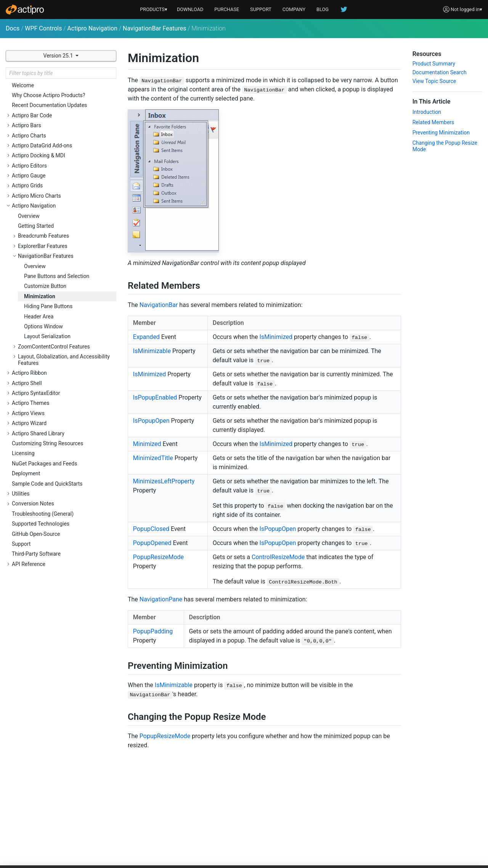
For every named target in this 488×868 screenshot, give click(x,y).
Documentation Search (440, 72)
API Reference (29, 564)
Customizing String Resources (47, 443)
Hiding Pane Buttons (48, 306)
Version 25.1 (59, 56)
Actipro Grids (27, 185)
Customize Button (45, 286)
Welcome (23, 85)
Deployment (26, 473)
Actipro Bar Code (32, 115)
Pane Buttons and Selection (57, 276)
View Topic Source (434, 81)
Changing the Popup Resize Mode (445, 146)
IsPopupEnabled (155, 397)
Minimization (40, 296)
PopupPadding (153, 631)
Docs (13, 28)
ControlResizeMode (278, 557)
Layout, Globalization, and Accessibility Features (64, 360)
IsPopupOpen (151, 421)
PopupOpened (152, 543)
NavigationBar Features (154, 28)
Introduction (427, 112)
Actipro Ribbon (29, 373)
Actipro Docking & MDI (39, 155)
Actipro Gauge (29, 176)
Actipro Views (28, 413)
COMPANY (294, 9)
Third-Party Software (36, 554)
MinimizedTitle (153, 458)
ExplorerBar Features (43, 246)
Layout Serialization (47, 336)
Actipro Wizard (29, 423)
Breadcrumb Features (43, 236)
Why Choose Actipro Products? (48, 95)
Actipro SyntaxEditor (36, 393)
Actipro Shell (27, 383)
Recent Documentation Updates (49, 105)
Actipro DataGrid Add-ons (42, 145)
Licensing (23, 453)
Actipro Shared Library (38, 433)
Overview (29, 216)
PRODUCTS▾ (154, 9)
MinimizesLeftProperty (164, 481)
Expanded (146, 337)
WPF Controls (43, 28)
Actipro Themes (31, 403)
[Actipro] (25, 10)
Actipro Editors (29, 166)
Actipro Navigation (92, 28)
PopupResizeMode (158, 557)
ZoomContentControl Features (54, 347)
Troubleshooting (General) (43, 514)
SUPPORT (261, 9)
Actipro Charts (29, 136)
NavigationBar (159, 305)
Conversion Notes (33, 504)
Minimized (147, 444)
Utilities (21, 494)
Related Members (433, 122)
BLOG (323, 9)
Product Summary (434, 64)
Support (21, 544)
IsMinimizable (152, 351)
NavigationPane (161, 599)
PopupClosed (151, 529)
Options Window (43, 326)
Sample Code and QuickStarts (47, 484)
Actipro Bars (26, 125)
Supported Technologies (41, 524)
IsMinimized (276, 337)
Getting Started (36, 226)
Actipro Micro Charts (36, 196)
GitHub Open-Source (36, 534)
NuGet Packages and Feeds (44, 464)
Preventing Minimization (441, 133)
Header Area (39, 317)
